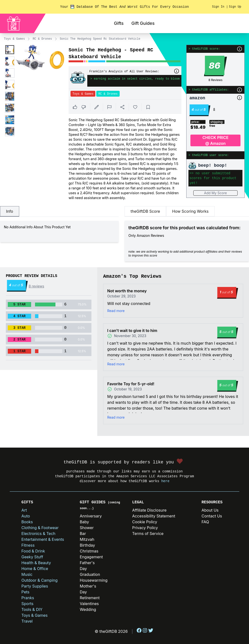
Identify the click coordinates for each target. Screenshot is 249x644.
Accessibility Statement (154, 516)
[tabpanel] (59, 231)
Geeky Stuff (32, 557)
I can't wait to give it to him (132, 331)
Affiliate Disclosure (149, 510)
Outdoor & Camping (40, 580)
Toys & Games (14, 39)
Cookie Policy (145, 522)
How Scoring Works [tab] (190, 211)
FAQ (205, 522)
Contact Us (212, 516)
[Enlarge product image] (10, 50)
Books (27, 522)
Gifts (119, 23)
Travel (27, 621)
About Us (210, 510)
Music (27, 574)
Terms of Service (148, 534)
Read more (116, 311)
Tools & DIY (32, 609)
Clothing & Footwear (40, 528)
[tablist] (59, 212)
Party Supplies (35, 586)
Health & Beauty (36, 563)
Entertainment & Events (43, 539)
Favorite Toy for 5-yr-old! (131, 384)
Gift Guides (143, 23)
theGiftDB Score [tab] (145, 211)
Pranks (28, 598)
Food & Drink (33, 551)
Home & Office (35, 569)
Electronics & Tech (38, 534)
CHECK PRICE (215, 141)
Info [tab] (10, 211)
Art (24, 510)
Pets (25, 592)
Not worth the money (127, 291)
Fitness (28, 545)
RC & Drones (42, 39)
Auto (26, 516)
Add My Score (215, 193)
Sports (27, 604)
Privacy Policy (145, 528)
